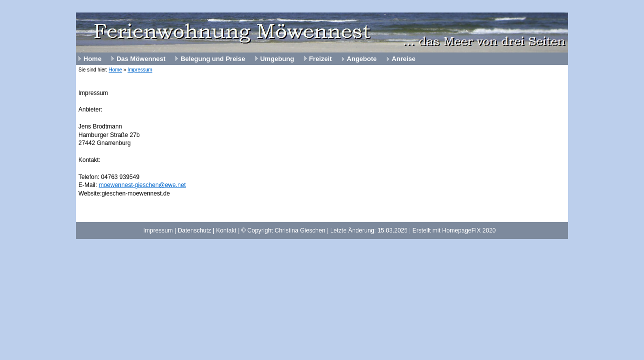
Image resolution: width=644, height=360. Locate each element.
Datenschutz (195, 230)
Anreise (404, 59)
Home (92, 59)
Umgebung (277, 59)
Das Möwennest (141, 59)
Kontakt (226, 230)
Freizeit (321, 59)
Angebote (362, 59)
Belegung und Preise (213, 59)
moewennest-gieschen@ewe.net (142, 185)
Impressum (140, 70)
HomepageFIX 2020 (469, 230)
